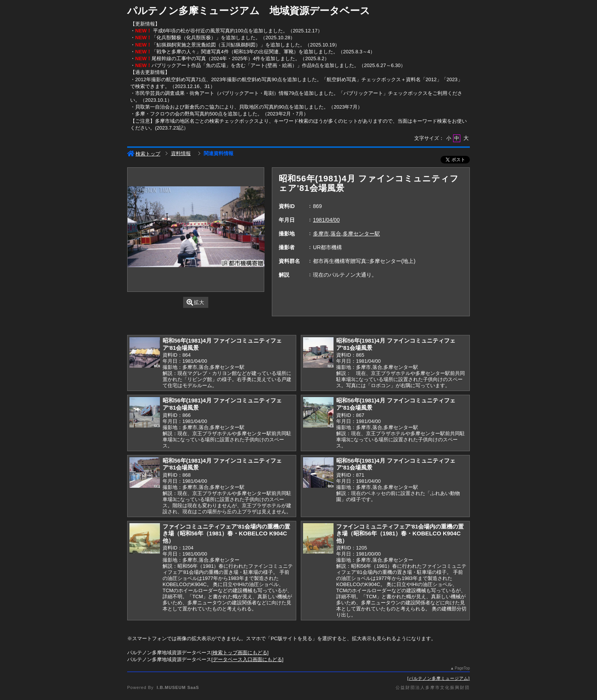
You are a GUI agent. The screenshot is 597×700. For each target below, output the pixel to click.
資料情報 (181, 153)
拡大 (196, 302)
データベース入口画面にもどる (247, 659)
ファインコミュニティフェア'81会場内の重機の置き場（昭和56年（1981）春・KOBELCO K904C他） (226, 533)
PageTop (462, 668)
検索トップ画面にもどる (240, 653)
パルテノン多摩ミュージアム (439, 678)
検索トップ (144, 154)
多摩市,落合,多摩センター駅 (346, 234)
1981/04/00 (326, 220)
